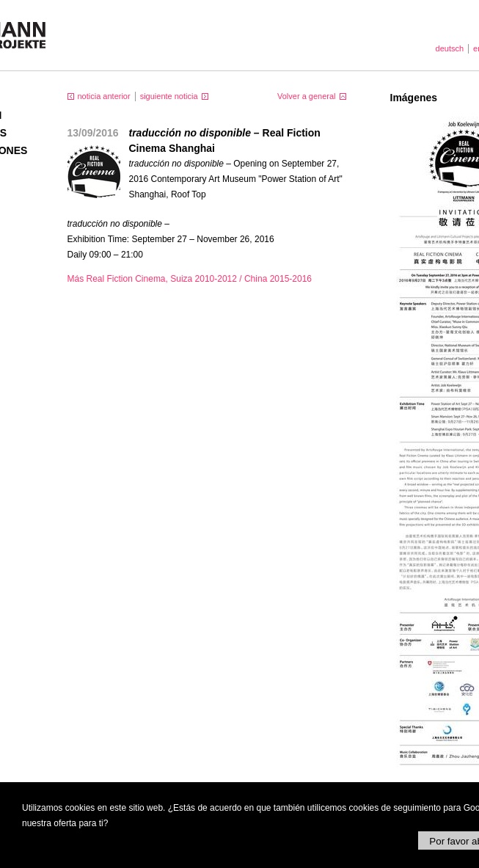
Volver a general (307, 96)
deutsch (450, 48)
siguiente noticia (169, 96)
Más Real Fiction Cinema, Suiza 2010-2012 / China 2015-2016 (190, 279)
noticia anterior (104, 96)
